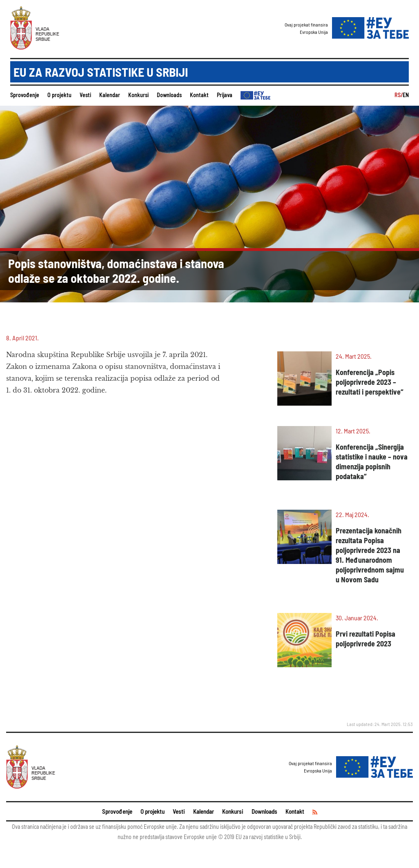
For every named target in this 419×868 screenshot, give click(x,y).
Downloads (169, 95)
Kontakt (199, 95)
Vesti (85, 95)
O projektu (59, 95)
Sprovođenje (25, 95)
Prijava (225, 95)
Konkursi (138, 95)
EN (406, 95)
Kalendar (110, 95)
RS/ (399, 95)
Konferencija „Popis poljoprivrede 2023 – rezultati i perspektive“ (369, 382)
